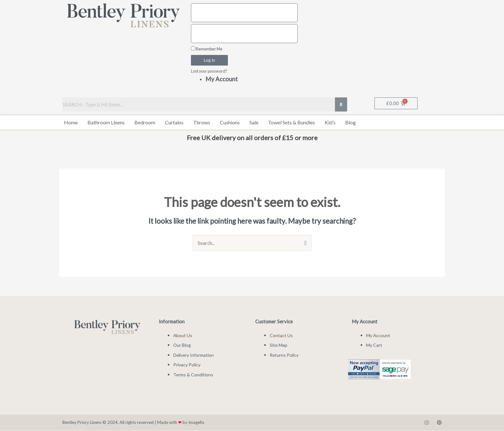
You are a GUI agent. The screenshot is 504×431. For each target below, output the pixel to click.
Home (71, 123)
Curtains (174, 123)
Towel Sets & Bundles (292, 123)
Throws (202, 123)
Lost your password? (209, 71)
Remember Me (207, 49)
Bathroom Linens (106, 123)
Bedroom (145, 123)
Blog (351, 123)
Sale (254, 123)
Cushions (230, 123)
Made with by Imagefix (181, 423)
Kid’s (330, 123)
